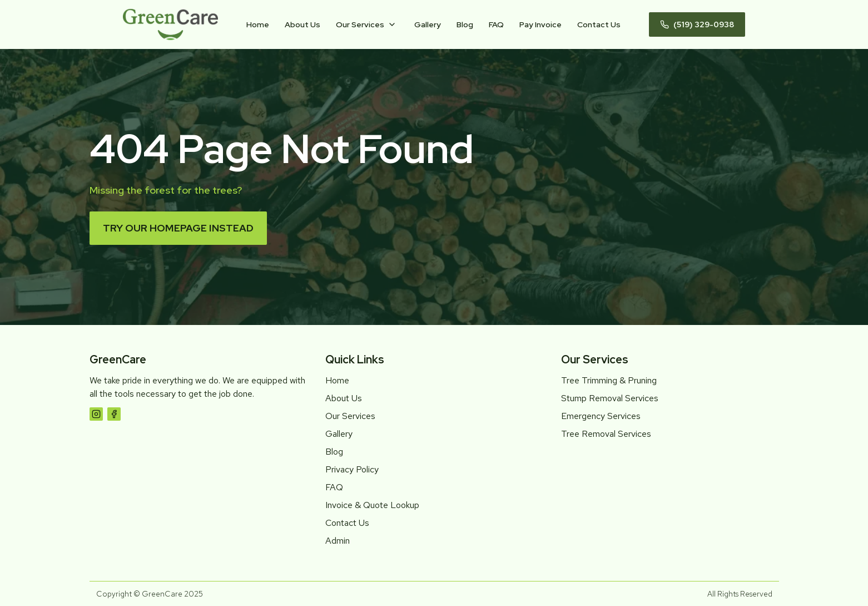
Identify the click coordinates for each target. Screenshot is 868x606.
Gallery (428, 24)
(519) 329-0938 (697, 24)
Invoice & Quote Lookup (372, 505)
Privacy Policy (352, 469)
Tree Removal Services (606, 434)
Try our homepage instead (178, 228)
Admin (338, 541)
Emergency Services (601, 416)
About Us (302, 24)
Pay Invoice (540, 24)
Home (258, 24)
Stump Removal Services (610, 398)
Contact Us (599, 24)
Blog (465, 24)
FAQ (496, 24)
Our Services (360, 24)
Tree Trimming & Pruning (609, 380)
